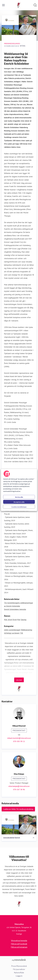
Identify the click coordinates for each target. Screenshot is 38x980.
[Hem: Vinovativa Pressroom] (18, 5)
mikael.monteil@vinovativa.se (19, 738)
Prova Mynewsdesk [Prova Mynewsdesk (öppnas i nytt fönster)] (19, 966)
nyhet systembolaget (12, 630)
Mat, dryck (8, 620)
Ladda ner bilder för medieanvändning (18, 809)
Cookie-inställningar (19, 507)
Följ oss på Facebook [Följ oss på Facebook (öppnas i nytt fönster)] (19, 944)
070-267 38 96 (19, 789)
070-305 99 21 (19, 741)
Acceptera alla (19, 502)
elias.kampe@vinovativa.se (19, 786)
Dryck (15, 620)
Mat (19, 620)
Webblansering (26, 630)
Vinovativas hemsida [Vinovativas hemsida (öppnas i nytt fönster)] (19, 940)
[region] (19, 490)
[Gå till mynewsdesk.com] (19, 960)
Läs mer (19, 680)
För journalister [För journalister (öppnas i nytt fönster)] (19, 969)
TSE (21, 633)
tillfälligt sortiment (12, 633)
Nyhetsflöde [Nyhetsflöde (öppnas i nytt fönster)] (19, 973)
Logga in (19, 976)
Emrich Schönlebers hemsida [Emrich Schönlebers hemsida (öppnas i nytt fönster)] (15, 609)
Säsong (24, 620)
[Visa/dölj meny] (3, 5)
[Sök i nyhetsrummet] (35, 5)
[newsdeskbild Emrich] (19, 825)
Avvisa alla (19, 497)
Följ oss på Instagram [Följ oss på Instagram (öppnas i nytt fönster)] (19, 947)
